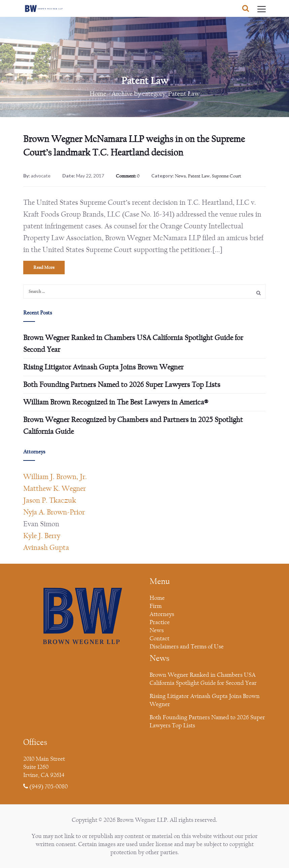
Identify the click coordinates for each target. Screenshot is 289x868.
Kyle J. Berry (42, 536)
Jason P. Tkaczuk (50, 500)
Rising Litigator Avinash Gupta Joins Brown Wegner (103, 367)
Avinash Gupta (46, 548)
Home (98, 93)
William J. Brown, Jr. (55, 477)
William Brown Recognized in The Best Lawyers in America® (116, 402)
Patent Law (199, 176)
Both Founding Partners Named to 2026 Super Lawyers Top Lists (122, 385)
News (180, 176)
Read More (44, 268)
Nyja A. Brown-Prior (54, 512)
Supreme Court (227, 176)
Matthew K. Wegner (55, 488)
